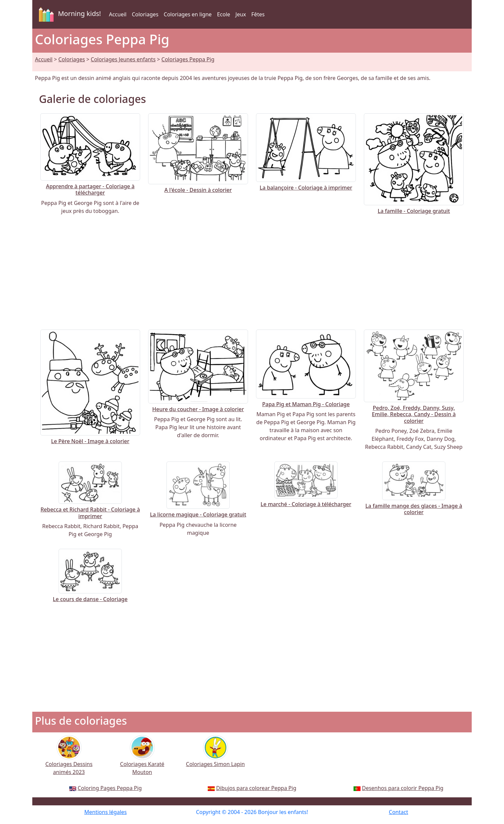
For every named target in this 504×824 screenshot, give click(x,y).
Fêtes (258, 14)
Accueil (118, 14)
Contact (398, 812)
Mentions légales (106, 812)
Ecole (224, 14)
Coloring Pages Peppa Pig (110, 788)
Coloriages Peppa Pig (188, 59)
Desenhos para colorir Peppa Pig (403, 788)
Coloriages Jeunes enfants (123, 59)
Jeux (241, 14)
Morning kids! (69, 14)
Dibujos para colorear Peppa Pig (256, 788)
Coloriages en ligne (188, 14)
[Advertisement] (252, 272)
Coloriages (145, 14)
